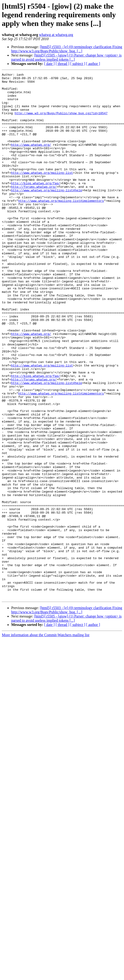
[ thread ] (62, 64)
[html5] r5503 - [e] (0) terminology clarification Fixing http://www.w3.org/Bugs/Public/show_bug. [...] (67, 49)
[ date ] (49, 64)
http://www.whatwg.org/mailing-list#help (46, 214)
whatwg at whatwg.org (56, 35)
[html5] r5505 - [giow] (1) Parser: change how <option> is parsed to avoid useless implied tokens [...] (66, 57)
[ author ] (93, 64)
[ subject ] (78, 64)
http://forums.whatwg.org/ (34, 210)
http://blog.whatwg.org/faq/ (36, 206)
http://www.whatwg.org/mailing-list (42, 193)
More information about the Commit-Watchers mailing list (46, 740)
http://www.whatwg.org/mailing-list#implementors (61, 227)
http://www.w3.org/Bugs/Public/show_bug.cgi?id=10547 (61, 121)
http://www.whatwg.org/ (31, 159)
